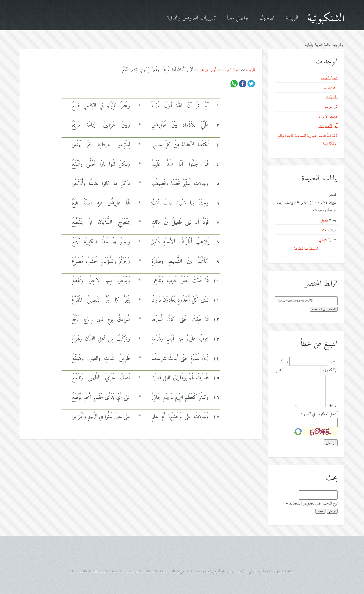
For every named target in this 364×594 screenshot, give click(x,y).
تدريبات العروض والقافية (191, 18)
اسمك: (333, 361)
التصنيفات (331, 87)
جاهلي (323, 239)
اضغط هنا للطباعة (306, 249)
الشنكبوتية (326, 18)
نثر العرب (331, 107)
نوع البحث (330, 503)
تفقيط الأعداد (328, 117)
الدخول (267, 18)
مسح (320, 511)
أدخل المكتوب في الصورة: (319, 414)
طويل (324, 220)
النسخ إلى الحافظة (324, 309)
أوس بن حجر (208, 70)
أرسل (332, 511)
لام (324, 229)
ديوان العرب (231, 70)
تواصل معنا (238, 18)
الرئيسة (292, 18)
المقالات (332, 97)
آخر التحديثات (328, 126)
